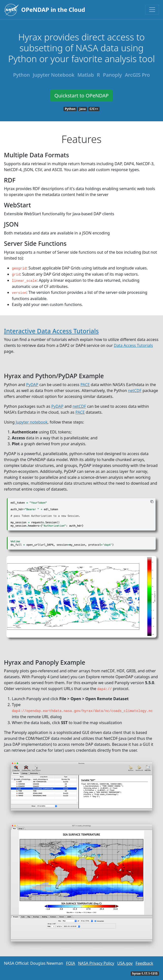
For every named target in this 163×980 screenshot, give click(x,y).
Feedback (144, 963)
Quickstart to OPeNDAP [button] (82, 96)
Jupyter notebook (32, 422)
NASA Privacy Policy (96, 963)
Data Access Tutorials (133, 345)
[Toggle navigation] (152, 10)
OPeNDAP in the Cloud (53, 10)
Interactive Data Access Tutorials (51, 331)
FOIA (71, 963)
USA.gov (125, 963)
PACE (85, 385)
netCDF (135, 391)
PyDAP (32, 385)
